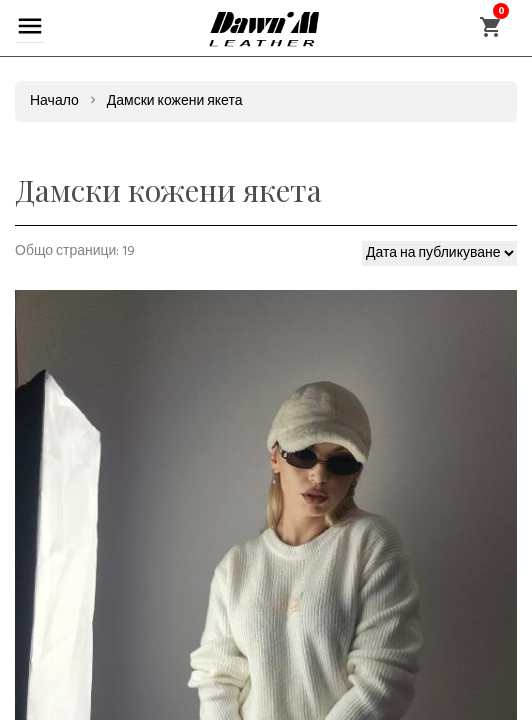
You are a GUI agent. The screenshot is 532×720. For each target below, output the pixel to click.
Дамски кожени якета (175, 101)
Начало (54, 101)
